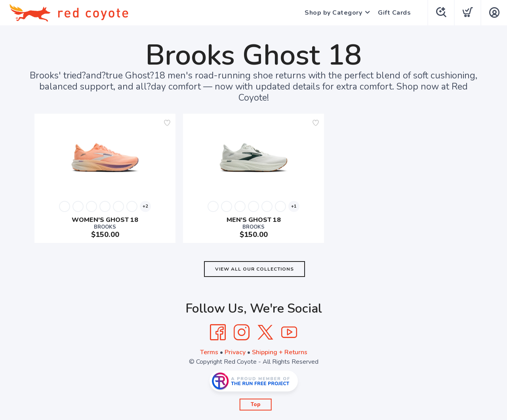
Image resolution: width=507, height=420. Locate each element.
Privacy (235, 352)
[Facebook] (218, 332)
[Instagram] (242, 332)
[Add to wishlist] (167, 123)
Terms (209, 352)
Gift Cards (394, 13)
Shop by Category (333, 13)
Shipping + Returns (280, 352)
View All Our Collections (254, 269)
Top (256, 405)
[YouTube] (289, 332)
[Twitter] (265, 332)
